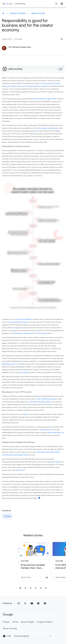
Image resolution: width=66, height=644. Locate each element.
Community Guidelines (23, 319)
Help (7, 636)
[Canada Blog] (3, 13)
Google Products (45, 622)
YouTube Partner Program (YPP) (45, 99)
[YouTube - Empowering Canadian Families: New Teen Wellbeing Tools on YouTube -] (31, 562)
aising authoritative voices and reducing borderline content (24, 86)
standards (25, 372)
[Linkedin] (45, 603)
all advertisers (45, 430)
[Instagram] (19, 603)
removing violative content (50, 83)
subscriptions (41, 452)
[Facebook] (38, 603)
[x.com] (25, 603)
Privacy (6, 622)
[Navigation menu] (4, 4)
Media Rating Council (10, 364)
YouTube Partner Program (19, 322)
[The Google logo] (8, 615)
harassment (27, 333)
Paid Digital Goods (21, 455)
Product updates (18, 13)
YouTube (7, 516)
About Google (27, 622)
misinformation (41, 333)
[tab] (20, 588)
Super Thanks (55, 462)
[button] (62, 39)
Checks (26, 414)
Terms (15, 622)
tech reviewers (42, 128)
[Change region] (33, 636)
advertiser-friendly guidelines (40, 402)
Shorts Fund (21, 470)
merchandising (7, 455)
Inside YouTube (38, 13)
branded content (53, 452)
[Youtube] (32, 603)
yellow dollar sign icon (56, 432)
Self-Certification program (47, 399)
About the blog (10, 629)
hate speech (17, 333)
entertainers (54, 128)
